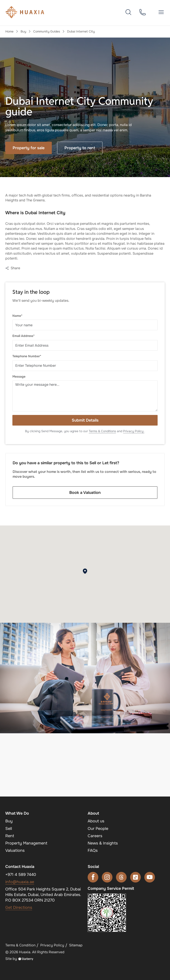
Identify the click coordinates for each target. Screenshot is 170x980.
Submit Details (85, 420)
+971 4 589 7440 (21, 875)
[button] (161, 12)
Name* (17, 316)
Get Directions (19, 907)
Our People (98, 829)
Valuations (15, 850)
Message (19, 376)
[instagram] (107, 877)
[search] (128, 12)
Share (13, 268)
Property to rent (80, 148)
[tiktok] (135, 877)
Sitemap (76, 945)
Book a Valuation (85, 493)
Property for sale (29, 148)
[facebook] (93, 877)
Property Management (26, 843)
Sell (9, 829)
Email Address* (23, 336)
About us (96, 821)
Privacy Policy (134, 431)
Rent (10, 836)
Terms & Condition (20, 945)
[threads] (121, 877)
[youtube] (150, 877)
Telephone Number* (27, 356)
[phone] (143, 12)
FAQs (93, 850)
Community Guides (47, 31)
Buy (23, 31)
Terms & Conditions (102, 431)
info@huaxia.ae (20, 882)
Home (9, 31)
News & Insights (103, 843)
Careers (95, 836)
